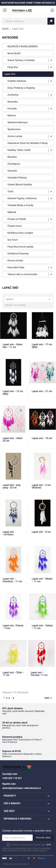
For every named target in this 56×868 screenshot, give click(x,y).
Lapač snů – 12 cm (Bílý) (13, 393)
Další (49, 698)
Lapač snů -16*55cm (8, 533)
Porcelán (12, 109)
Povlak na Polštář (17, 219)
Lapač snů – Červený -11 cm (39, 674)
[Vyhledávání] (28, 21)
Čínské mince (15, 226)
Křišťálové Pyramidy (18, 254)
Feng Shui (13, 67)
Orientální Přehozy (17, 178)
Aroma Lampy (15, 136)
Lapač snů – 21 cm (42, 391)
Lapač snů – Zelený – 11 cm (42, 627)
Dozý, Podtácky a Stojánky (21, 88)
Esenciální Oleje (16, 267)
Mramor (12, 115)
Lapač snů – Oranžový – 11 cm (12, 580)
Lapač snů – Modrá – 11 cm (42, 580)
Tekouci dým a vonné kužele (22, 274)
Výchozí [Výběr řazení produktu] (29, 299)
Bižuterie (12, 157)
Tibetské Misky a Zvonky (20, 205)
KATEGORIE (10, 38)
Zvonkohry (13, 95)
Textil (10, 191)
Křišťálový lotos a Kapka (20, 233)
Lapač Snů (10, 74)
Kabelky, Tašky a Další (19, 150)
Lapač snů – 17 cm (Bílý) (42, 346)
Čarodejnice (14, 164)
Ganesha (12, 171)
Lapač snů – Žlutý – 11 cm (13, 674)
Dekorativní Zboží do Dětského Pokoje (28, 143)
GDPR (49, 845)
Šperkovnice (14, 129)
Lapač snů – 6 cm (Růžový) (41, 486)
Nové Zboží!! (14, 53)
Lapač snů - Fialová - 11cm (13, 627)
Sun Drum (13, 240)
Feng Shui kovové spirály (20, 247)
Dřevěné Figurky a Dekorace (22, 198)
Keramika (12, 102)
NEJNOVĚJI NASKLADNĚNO (23, 46)
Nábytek (12, 212)
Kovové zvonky (15, 260)
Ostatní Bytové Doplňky (20, 185)
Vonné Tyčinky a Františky (21, 60)
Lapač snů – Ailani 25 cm (13, 440)
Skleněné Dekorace (18, 122)
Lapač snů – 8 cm (41, 532)
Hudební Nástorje (17, 81)
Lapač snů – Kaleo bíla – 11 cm (13, 346)
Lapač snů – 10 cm (42, 438)
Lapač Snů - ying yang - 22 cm (12, 486)
